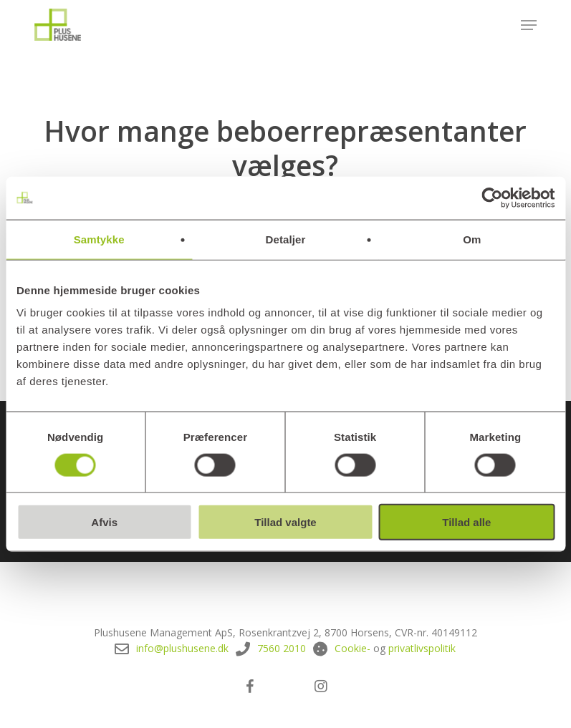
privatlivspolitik (422, 648)
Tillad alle (466, 522)
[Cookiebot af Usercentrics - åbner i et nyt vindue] (492, 198)
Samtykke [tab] (99, 239)
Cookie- (352, 648)
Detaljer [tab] (286, 239)
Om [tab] (472, 239)
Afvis (104, 522)
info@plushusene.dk (182, 648)
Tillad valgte (285, 522)
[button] (529, 25)
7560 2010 (282, 648)
